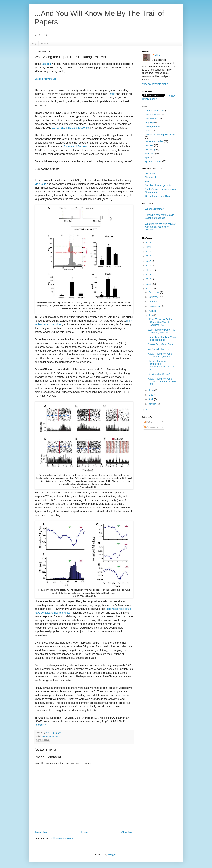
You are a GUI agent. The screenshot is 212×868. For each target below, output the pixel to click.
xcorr (148, 181)
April (151, 399)
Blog (34, 43)
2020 (149, 247)
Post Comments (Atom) (61, 838)
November (154, 297)
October (153, 302)
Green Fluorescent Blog (157, 196)
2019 (149, 252)
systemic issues (153, 161)
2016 (149, 266)
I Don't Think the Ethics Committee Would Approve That (160, 322)
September (155, 306)
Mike (157, 55)
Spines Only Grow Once (161, 344)
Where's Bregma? (154, 209)
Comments (151, 427)
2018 (149, 256)
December (154, 292)
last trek (46, 64)
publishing (150, 150)
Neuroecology (152, 177)
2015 (149, 270)
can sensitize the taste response (70, 128)
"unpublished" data (155, 111)
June (151, 390)
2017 (149, 261)
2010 (149, 410)
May (151, 395)
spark (148, 157)
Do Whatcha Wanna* (159, 374)
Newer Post (41, 832)
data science (152, 119)
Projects (45, 43)
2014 (149, 275)
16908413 (40, 725)
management (152, 127)
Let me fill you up (45, 79)
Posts (148, 422)
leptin (112, 94)
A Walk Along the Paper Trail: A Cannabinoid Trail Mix (162, 382)
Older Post (127, 832)
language (150, 123)
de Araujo (41, 184)
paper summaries (51, 736)
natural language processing (160, 135)
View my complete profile (155, 84)
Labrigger (150, 173)
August (153, 311)
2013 (149, 279)
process (149, 145)
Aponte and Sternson (76, 146)
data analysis (152, 115)
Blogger (112, 855)
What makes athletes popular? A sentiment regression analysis (161, 227)
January (153, 404)
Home (84, 832)
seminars (150, 153)
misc (147, 131)
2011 (149, 288)
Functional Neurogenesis (158, 185)
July (151, 315)
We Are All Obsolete (158, 349)
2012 (149, 284)
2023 (149, 243)
